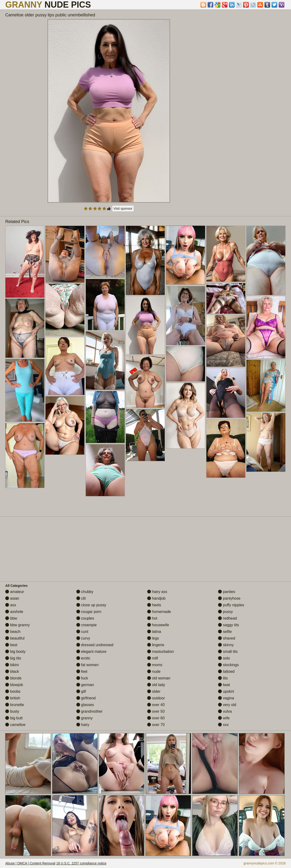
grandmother (89, 711)
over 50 (156, 711)
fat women (87, 665)
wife (224, 718)
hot (152, 618)
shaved (227, 638)
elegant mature (91, 652)
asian (12, 598)
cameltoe (15, 725)
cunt (82, 632)
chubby (85, 592)
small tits (228, 652)
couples (85, 618)
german (85, 685)
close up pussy (91, 605)
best (11, 645)
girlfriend (86, 698)
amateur (15, 592)
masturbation (161, 652)
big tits (13, 658)
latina (154, 632)
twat (224, 685)
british (13, 698)
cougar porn (89, 612)
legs (153, 638)
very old (227, 705)
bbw (11, 618)
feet (82, 671)
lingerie (156, 645)
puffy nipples (231, 605)
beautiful (15, 638)
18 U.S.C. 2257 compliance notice (81, 863)
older (154, 691)
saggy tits (228, 625)
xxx (223, 725)
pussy (225, 612)
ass (11, 605)
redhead (227, 618)
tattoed (226, 671)
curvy (83, 638)
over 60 (156, 718)
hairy (83, 725)
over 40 (156, 705)
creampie (86, 625)
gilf (81, 691)
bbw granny (17, 625)
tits (223, 678)
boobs (13, 691)
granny (84, 718)
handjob (156, 598)
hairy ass (157, 592)
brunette (15, 705)
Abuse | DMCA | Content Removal (30, 863)
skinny (226, 645)
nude (154, 671)
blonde (13, 678)
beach (13, 632)
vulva (225, 711)
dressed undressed (95, 645)
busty (12, 711)
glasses (85, 705)
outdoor (156, 698)
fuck (82, 678)
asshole (14, 612)
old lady (156, 685)
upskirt (226, 691)
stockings (228, 665)
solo (224, 658)
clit (81, 598)
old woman (159, 678)
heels (154, 605)
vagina (226, 698)
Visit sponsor (123, 209)
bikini (12, 665)
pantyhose (229, 598)
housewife (158, 625)
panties (227, 592)
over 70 (156, 725)
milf (152, 658)
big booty (15, 652)
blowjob (14, 685)
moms (155, 665)
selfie (225, 632)
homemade (159, 612)
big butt (14, 718)
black (12, 671)
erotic (83, 658)
